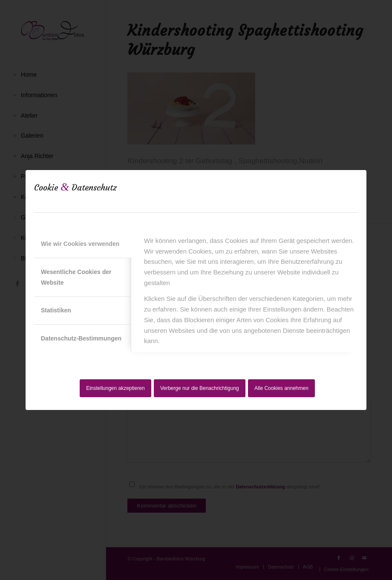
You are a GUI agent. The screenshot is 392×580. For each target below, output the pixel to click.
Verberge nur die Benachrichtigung (200, 388)
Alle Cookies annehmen (281, 388)
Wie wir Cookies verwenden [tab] (80, 244)
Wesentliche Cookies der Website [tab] (76, 277)
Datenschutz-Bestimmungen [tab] (81, 338)
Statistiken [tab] (56, 310)
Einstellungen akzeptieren (115, 388)
